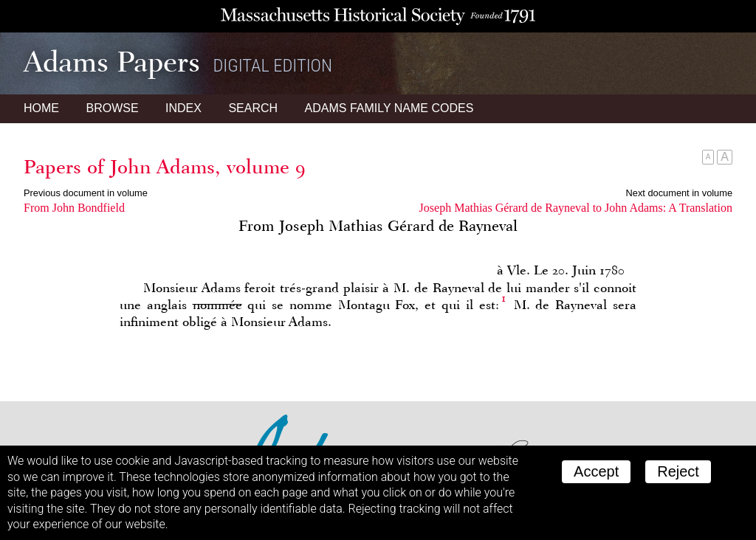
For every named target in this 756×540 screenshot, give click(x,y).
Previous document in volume (86, 193)
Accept (596, 471)
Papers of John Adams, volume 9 (165, 167)
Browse (112, 108)
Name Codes (389, 108)
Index (183, 108)
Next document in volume (679, 193)
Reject (678, 471)
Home (41, 108)
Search (253, 108)
